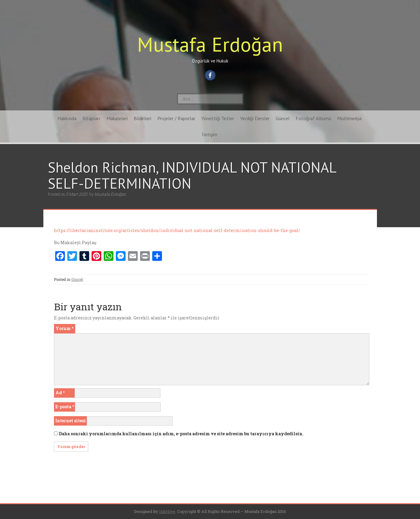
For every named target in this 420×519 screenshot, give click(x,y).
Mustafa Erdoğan (210, 44)
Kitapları (91, 118)
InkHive (167, 511)
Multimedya (349, 118)
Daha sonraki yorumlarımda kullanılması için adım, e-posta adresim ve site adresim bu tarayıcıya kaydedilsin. (181, 434)
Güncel (283, 118)
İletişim (210, 134)
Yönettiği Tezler (218, 118)
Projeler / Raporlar (176, 118)
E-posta (65, 407)
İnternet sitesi (71, 421)
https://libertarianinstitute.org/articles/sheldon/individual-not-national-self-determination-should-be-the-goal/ (177, 230)
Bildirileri (143, 118)
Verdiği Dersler (255, 118)
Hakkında (67, 118)
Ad (60, 393)
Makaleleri (117, 118)
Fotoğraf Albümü (313, 118)
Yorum (64, 328)
